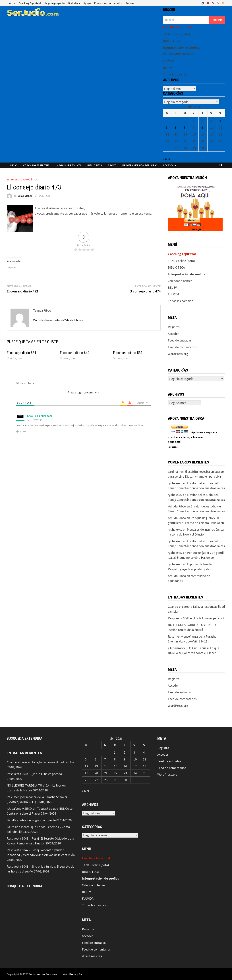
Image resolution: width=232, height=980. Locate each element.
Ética (34, 180)
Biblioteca (74, 3)
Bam (81, 974)
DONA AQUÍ (195, 229)
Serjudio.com (37, 974)
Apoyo (87, 3)
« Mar (167, 159)
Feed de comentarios (182, 347)
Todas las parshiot (175, 74)
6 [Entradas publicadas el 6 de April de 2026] (176, 127)
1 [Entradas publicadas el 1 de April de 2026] (193, 121)
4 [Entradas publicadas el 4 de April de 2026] (220, 121)
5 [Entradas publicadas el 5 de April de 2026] (167, 127)
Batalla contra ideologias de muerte (31, 820)
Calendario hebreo (180, 281)
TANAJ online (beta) (176, 34)
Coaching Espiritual (30, 3)
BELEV (167, 68)
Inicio (12, 3)
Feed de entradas (180, 340)
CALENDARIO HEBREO (178, 54)
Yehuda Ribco (25, 196)
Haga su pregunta (55, 3)
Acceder (173, 334)
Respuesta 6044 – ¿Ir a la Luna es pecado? (196, 618)
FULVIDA (169, 61)
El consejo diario (18, 180)
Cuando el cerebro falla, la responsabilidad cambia (41, 762)
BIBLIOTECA (171, 41)
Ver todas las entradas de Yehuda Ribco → (59, 320)
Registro (174, 327)
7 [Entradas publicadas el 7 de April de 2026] (184, 127)
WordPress (69, 974)
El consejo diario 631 (21, 353)
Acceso (130, 3)
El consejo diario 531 (128, 353)
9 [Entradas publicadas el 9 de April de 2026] (202, 127)
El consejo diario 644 (75, 353)
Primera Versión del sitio (108, 3)
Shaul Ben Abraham (40, 416)
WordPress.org (178, 354)
